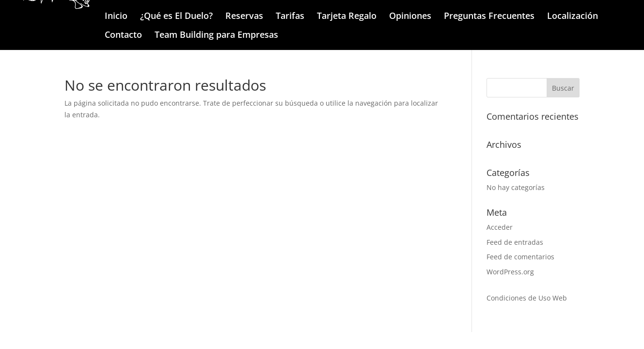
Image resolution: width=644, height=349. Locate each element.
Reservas (244, 17)
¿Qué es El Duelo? (176, 17)
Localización (573, 17)
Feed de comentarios (520, 257)
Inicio (116, 17)
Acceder (500, 227)
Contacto (123, 36)
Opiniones (410, 17)
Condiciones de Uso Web (527, 298)
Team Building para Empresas (216, 36)
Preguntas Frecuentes (489, 17)
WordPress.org (510, 272)
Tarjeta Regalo (347, 17)
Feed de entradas (515, 242)
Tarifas (290, 17)
